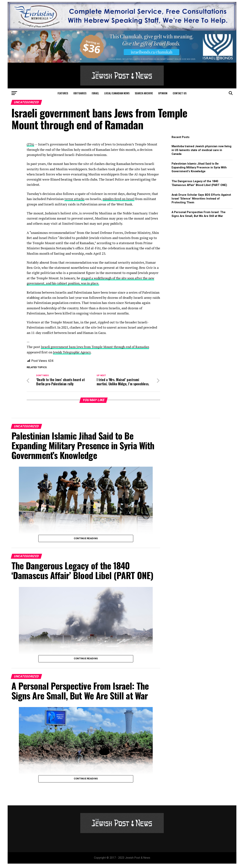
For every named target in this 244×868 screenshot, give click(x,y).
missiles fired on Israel (121, 199)
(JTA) (31, 144)
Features (63, 93)
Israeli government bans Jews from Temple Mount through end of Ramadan (98, 347)
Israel (95, 93)
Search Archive (144, 93)
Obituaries (80, 93)
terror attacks (75, 199)
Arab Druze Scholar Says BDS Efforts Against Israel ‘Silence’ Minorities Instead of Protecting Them (201, 199)
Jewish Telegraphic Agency (73, 352)
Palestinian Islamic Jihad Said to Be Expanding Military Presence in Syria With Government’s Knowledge (199, 168)
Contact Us (180, 93)
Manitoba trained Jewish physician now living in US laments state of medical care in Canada (201, 150)
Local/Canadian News (117, 93)
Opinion (163, 93)
